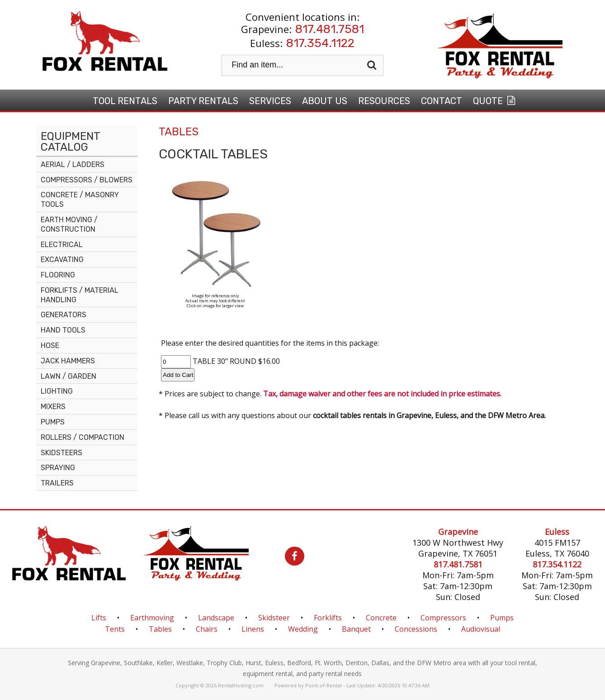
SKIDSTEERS (61, 453)
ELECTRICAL (62, 245)
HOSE (50, 345)
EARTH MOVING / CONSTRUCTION (69, 224)
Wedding (303, 629)
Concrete (381, 618)
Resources (384, 101)
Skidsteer (274, 618)
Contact (442, 101)
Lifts (99, 618)
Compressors (443, 618)
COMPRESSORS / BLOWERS (87, 180)
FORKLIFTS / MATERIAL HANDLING (80, 295)
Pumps (502, 618)
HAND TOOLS (63, 330)
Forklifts (328, 618)
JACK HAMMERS (68, 361)
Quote (495, 101)
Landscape (216, 618)
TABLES (179, 132)
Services (270, 101)
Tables (160, 629)
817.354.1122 (320, 43)
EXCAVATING (62, 260)
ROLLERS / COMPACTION (83, 437)
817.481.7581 (330, 29)
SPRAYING (58, 468)
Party (203, 101)
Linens (253, 629)
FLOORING (58, 275)
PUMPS (53, 422)
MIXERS (53, 407)
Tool (125, 101)
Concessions (416, 629)
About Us (325, 101)
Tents (115, 629)
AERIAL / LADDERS (73, 164)
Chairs (207, 629)
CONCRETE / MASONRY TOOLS (80, 200)
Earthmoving (152, 618)
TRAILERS (57, 483)
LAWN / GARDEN (69, 376)
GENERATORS (64, 315)
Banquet (356, 629)
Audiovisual (481, 629)
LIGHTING (57, 391)
